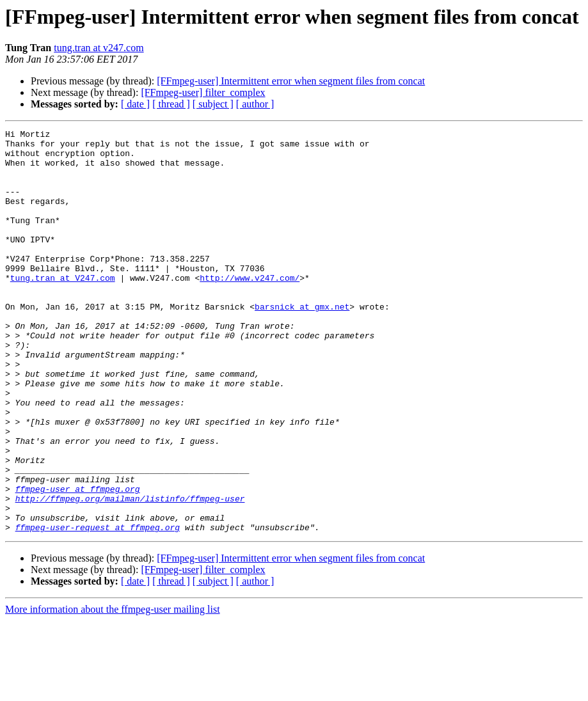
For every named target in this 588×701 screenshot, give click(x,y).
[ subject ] (213, 104)
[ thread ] (171, 104)
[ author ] (255, 104)
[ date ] (135, 104)
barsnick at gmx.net (302, 343)
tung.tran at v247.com (99, 48)
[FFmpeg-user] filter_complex (203, 92)
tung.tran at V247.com (63, 308)
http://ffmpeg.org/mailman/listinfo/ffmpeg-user (130, 573)
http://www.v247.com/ (250, 308)
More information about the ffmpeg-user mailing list (113, 690)
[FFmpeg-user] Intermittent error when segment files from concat (291, 81)
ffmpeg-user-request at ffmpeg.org (98, 608)
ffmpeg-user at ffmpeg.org (78, 562)
